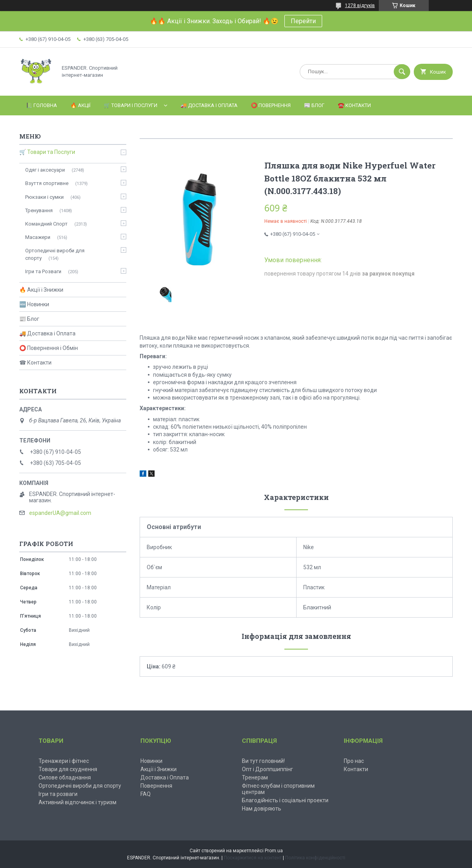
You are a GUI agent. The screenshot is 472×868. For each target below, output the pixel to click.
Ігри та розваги (58, 794)
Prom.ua (274, 851)
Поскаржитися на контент (253, 858)
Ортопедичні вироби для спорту (55, 254)
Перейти (303, 21)
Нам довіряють (262, 809)
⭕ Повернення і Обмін (49, 348)
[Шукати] (402, 72)
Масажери (38, 237)
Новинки (151, 761)
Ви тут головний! (263, 761)
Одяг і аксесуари (45, 170)
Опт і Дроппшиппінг (267, 769)
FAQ (146, 794)
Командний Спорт (46, 224)
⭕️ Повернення (271, 105)
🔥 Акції (80, 105)
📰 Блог (314, 105)
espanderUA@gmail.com (60, 513)
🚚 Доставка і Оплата (209, 105)
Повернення (156, 786)
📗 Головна (41, 105)
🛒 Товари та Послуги (47, 152)
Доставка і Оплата (165, 777)
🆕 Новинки (34, 304)
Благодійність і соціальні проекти (285, 800)
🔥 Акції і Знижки (41, 290)
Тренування (39, 210)
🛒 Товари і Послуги (131, 105)
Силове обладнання (65, 777)
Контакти (356, 769)
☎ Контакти (35, 363)
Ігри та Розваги (43, 271)
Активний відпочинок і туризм (77, 802)
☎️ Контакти (354, 105)
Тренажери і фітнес (64, 761)
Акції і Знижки (159, 769)
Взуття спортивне (47, 183)
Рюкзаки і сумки (44, 197)
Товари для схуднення (68, 769)
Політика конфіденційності (315, 858)
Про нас (354, 761)
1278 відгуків (360, 6)
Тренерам (255, 777)
